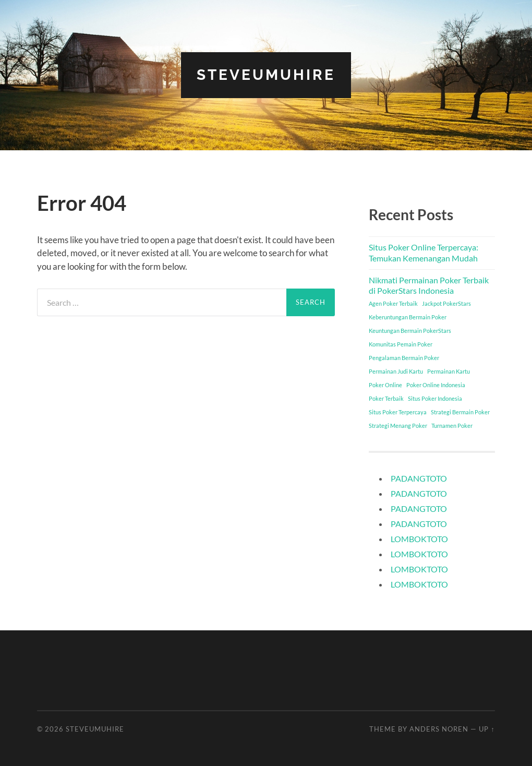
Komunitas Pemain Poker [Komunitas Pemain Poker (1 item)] (401, 344)
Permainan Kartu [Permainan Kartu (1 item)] (449, 371)
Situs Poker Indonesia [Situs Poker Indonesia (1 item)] (435, 398)
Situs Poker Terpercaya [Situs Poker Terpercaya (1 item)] (398, 412)
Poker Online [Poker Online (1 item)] (385, 385)
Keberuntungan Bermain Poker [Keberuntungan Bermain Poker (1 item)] (408, 317)
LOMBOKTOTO (419, 539)
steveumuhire (266, 75)
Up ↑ (487, 729)
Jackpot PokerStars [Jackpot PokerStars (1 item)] (446, 303)
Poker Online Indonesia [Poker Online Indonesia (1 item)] (436, 385)
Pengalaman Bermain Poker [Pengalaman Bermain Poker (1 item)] (404, 358)
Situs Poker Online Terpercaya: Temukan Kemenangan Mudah (424, 253)
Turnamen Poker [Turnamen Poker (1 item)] (452, 426)
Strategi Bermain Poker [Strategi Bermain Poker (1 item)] (460, 412)
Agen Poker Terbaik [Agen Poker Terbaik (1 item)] (393, 303)
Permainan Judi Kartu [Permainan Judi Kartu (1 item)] (396, 371)
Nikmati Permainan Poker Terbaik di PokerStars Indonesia (429, 285)
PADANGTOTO (419, 478)
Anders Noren (439, 729)
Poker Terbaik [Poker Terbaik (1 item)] (386, 398)
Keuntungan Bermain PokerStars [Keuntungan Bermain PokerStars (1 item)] (410, 331)
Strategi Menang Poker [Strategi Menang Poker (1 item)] (398, 426)
